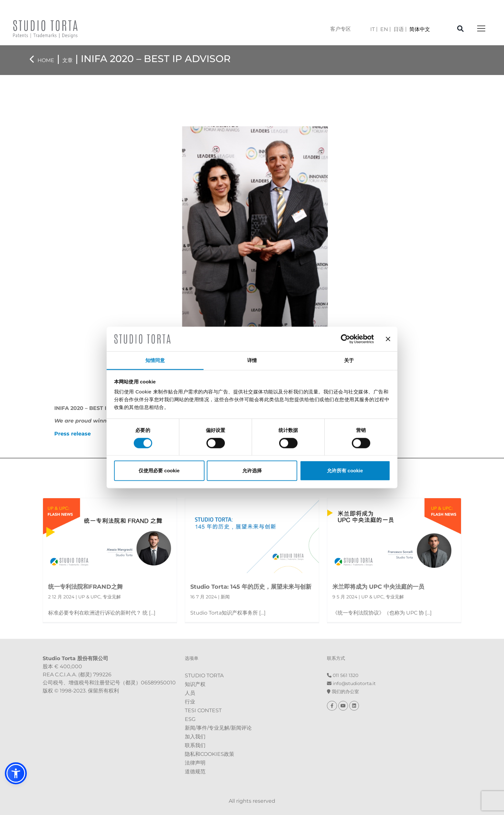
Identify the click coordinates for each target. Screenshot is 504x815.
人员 (190, 693)
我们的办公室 (343, 692)
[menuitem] (374, 29)
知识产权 (195, 684)
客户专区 (341, 29)
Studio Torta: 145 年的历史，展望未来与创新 (251, 587)
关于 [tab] (349, 360)
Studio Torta (204, 676)
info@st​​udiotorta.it (351, 683)
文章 (68, 60)
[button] (16, 773)
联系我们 (195, 745)
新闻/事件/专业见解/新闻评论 (218, 728)
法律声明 (195, 763)
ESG (190, 719)
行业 (190, 702)
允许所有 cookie (345, 471)
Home (46, 60)
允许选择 (252, 471)
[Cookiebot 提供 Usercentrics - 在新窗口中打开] (346, 339)
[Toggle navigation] (481, 29)
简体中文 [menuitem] (420, 29)
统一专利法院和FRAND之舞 (85, 587)
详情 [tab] (252, 360)
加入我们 (195, 737)
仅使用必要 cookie (159, 471)
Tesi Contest (203, 710)
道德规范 (195, 772)
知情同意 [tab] (155, 360)
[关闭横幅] (388, 339)
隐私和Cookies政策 (210, 754)
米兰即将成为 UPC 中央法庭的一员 (378, 587)
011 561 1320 (343, 675)
